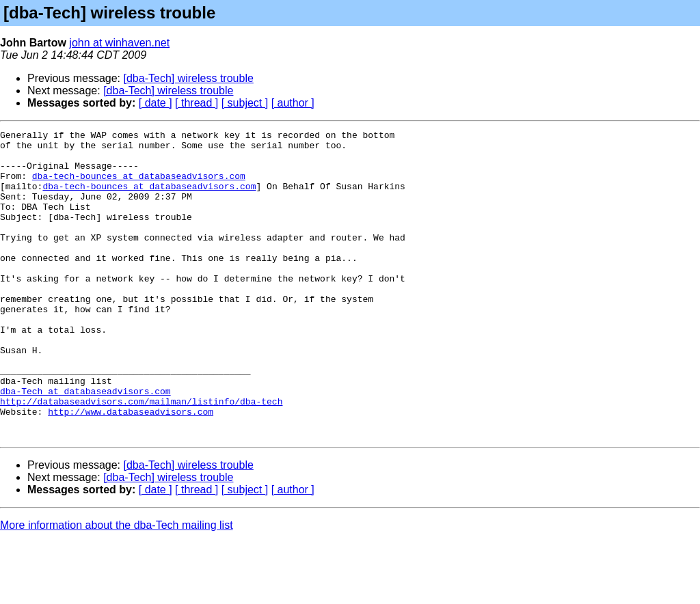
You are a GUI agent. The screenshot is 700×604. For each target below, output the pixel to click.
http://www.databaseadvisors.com (131, 469)
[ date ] (156, 103)
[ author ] (293, 103)
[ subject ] (245, 103)
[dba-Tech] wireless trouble (189, 78)
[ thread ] (197, 103)
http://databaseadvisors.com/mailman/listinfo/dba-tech (141, 456)
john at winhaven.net (119, 43)
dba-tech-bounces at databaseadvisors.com (139, 186)
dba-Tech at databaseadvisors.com (85, 444)
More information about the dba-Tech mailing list (117, 587)
